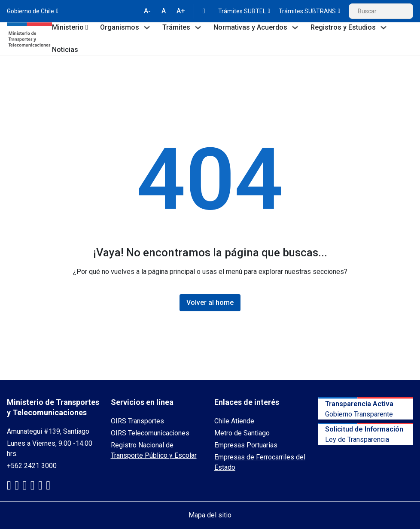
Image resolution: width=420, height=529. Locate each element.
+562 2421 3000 (32, 466)
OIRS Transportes (137, 421)
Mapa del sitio (210, 515)
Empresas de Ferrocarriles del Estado (260, 462)
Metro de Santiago (242, 433)
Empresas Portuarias (246, 445)
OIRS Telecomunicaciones (150, 433)
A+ (181, 11)
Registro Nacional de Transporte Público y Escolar (154, 450)
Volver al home (210, 303)
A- (147, 11)
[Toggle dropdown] (87, 27)
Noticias (65, 50)
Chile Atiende (234, 421)
